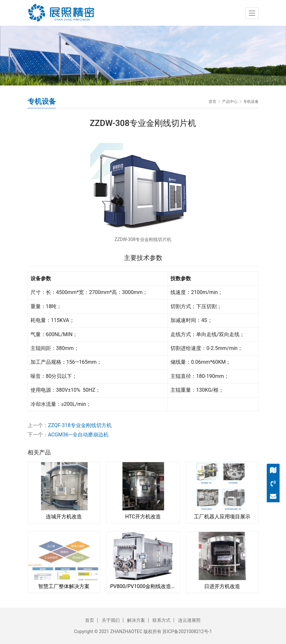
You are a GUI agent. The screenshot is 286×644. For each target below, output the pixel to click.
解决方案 (136, 620)
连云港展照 (189, 620)
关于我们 (111, 620)
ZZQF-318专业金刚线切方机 (80, 425)
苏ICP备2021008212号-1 (187, 631)
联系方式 (161, 620)
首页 (212, 102)
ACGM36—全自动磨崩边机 (78, 435)
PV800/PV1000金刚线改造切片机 (143, 586)
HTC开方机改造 (143, 517)
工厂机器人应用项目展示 (222, 517)
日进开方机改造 (222, 586)
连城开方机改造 (64, 517)
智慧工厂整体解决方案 (64, 586)
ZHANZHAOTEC (126, 631)
